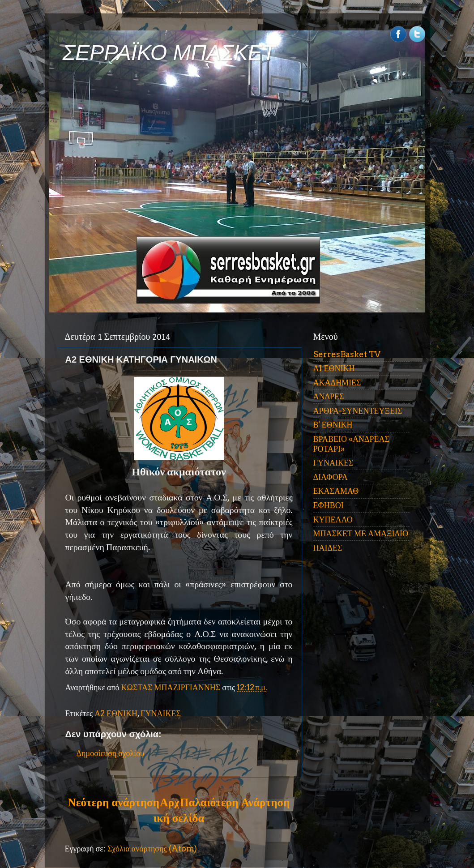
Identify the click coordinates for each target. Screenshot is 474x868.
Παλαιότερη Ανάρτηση (235, 802)
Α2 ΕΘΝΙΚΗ (116, 713)
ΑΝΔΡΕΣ (329, 396)
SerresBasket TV (347, 354)
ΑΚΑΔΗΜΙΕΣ (337, 383)
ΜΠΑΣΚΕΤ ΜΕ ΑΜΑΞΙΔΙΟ (361, 533)
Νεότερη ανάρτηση (114, 802)
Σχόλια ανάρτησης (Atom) (152, 849)
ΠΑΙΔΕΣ (328, 548)
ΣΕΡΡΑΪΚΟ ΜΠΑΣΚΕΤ (169, 53)
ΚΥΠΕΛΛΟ (333, 520)
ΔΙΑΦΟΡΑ (331, 477)
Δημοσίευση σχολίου (111, 753)
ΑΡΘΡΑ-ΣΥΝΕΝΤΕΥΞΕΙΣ (358, 411)
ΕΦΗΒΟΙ (329, 505)
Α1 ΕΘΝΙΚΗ (334, 368)
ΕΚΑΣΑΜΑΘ (336, 491)
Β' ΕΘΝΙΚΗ (333, 425)
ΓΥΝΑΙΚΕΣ (161, 713)
